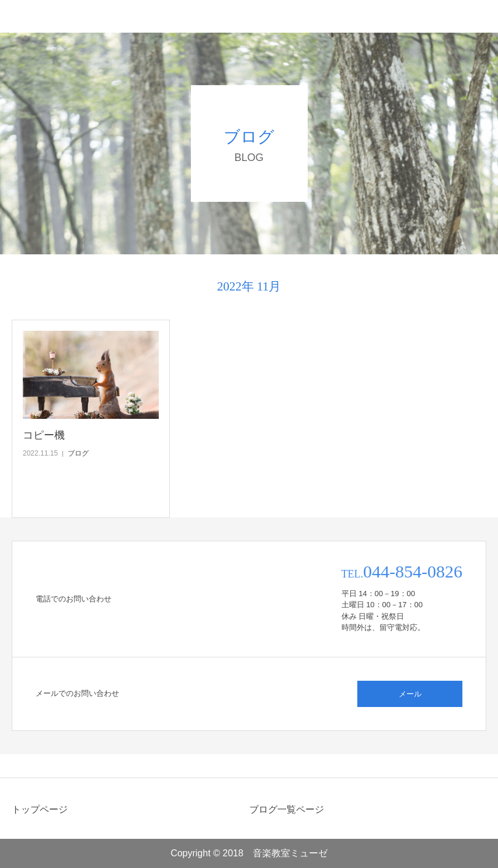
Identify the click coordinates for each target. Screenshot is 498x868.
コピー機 (44, 435)
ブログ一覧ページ (287, 809)
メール (410, 694)
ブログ (78, 453)
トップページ (40, 809)
